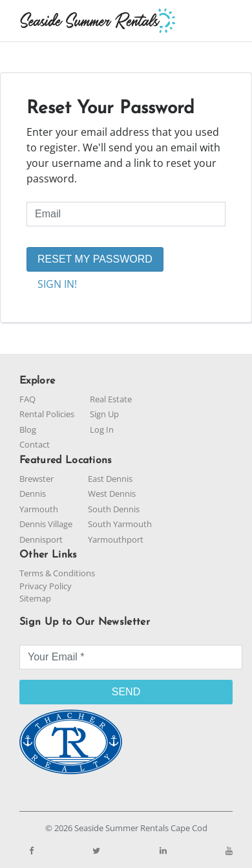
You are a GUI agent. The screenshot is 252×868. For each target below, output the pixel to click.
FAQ (27, 399)
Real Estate (111, 399)
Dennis (33, 494)
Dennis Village (46, 524)
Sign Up (104, 414)
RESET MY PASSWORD (95, 259)
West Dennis (112, 494)
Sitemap (35, 598)
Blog (28, 429)
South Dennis (114, 509)
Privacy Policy (46, 586)
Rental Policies (47, 414)
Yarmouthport (116, 539)
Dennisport (41, 539)
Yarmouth (39, 509)
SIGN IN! (57, 284)
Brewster (37, 479)
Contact (35, 444)
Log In (102, 429)
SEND (126, 692)
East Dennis (110, 479)
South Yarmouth (120, 524)
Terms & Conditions (57, 573)
